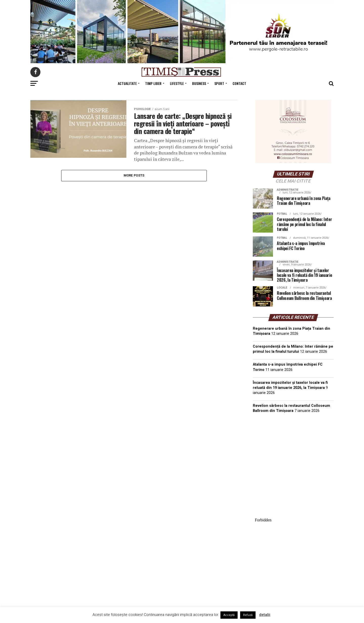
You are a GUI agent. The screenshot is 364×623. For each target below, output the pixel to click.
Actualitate (127, 83)
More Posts (134, 175)
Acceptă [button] (229, 615)
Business (199, 83)
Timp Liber (153, 83)
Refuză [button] (248, 615)
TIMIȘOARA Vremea (293, 442)
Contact (239, 83)
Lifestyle (177, 83)
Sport (219, 83)
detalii (265, 615)
